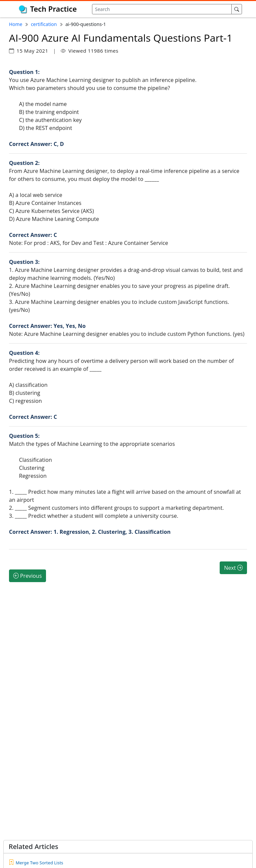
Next (233, 568)
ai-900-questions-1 (85, 24)
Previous (27, 576)
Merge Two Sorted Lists (39, 863)
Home (16, 24)
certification (44, 24)
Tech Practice (53, 9)
